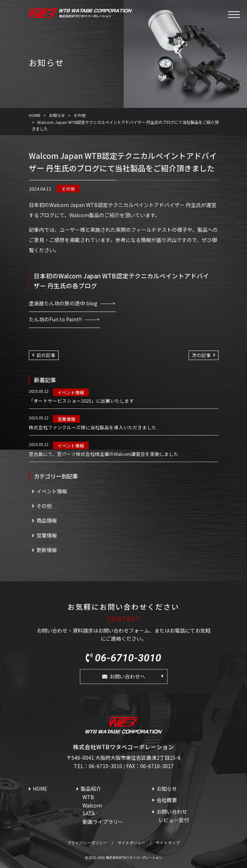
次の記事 (201, 355)
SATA (89, 813)
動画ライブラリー (103, 822)
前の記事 (46, 355)
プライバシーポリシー (87, 843)
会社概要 (167, 800)
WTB (88, 797)
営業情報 (66, 419)
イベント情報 (71, 392)
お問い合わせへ (127, 676)
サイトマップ (168, 843)
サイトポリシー (132, 843)
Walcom (92, 805)
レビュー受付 (174, 820)
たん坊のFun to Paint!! (55, 319)
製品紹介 (91, 789)
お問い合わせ (172, 812)
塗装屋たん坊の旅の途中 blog (63, 303)
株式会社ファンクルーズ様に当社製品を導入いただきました (93, 427)
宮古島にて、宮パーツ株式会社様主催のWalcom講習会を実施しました (104, 454)
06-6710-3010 (128, 658)
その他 (68, 189)
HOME (40, 789)
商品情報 (47, 520)
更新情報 (47, 550)
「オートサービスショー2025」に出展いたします (81, 401)
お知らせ (167, 789)
